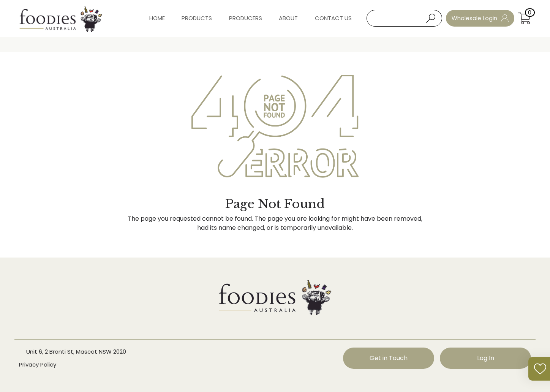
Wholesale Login (480, 18)
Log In (486, 358)
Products (197, 18)
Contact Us (333, 18)
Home (157, 18)
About (288, 18)
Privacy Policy (38, 364)
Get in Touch (389, 358)
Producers (246, 18)
